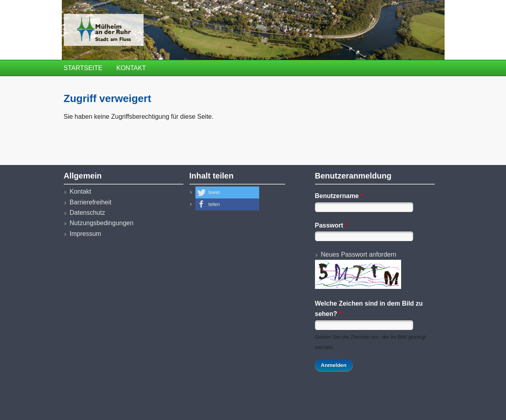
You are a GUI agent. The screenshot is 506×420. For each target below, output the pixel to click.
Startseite (83, 68)
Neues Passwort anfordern (359, 254)
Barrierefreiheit (91, 202)
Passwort (331, 225)
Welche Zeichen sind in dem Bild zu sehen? (369, 309)
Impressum (86, 234)
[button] (227, 192)
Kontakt (131, 68)
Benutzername (339, 196)
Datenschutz (88, 213)
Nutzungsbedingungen (102, 223)
